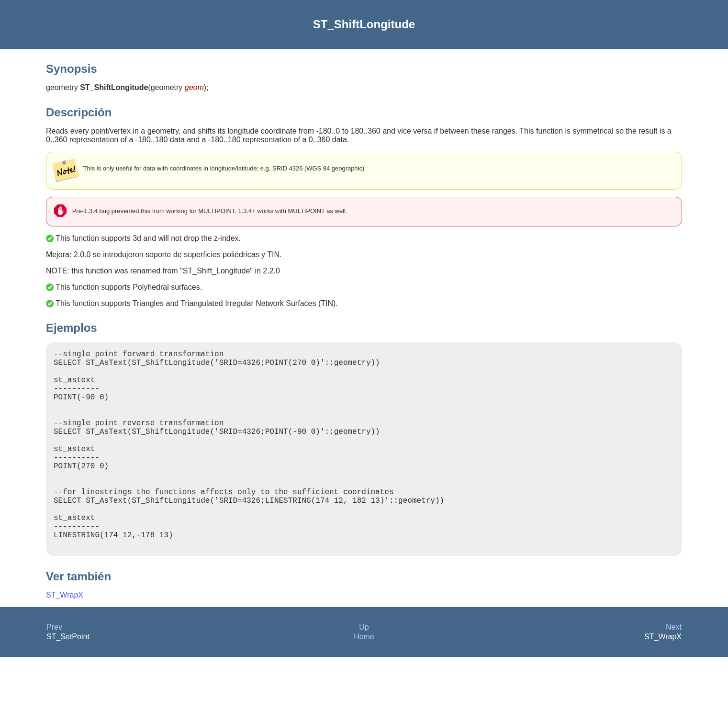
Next (674, 671)
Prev (54, 671)
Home (364, 681)
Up (364, 671)
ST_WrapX (65, 639)
